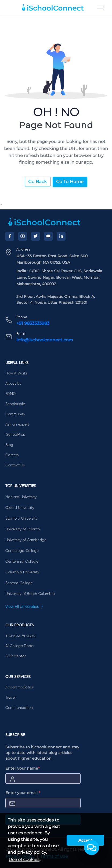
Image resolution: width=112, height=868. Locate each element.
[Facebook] (10, 236)
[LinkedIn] (61, 236)
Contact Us (15, 465)
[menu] (100, 7)
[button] (92, 848)
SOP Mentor (15, 656)
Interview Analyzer (21, 636)
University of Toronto (23, 529)
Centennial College (22, 562)
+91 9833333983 (33, 323)
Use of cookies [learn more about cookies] (24, 860)
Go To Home (70, 182)
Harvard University (21, 497)
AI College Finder (20, 646)
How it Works (16, 373)
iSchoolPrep (15, 435)
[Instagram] (23, 236)
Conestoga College (22, 551)
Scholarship (15, 404)
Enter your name (23, 768)
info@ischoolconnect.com (45, 340)
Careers (12, 455)
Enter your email (23, 793)
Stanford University (21, 519)
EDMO (11, 394)
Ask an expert (17, 424)
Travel (10, 698)
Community (15, 414)
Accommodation (20, 687)
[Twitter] (35, 236)
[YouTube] (48, 236)
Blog (9, 445)
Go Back (38, 182)
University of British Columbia (30, 594)
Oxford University (20, 508)
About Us (13, 384)
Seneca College (19, 583)
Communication (19, 708)
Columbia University (22, 572)
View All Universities (24, 607)
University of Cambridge (26, 540)
